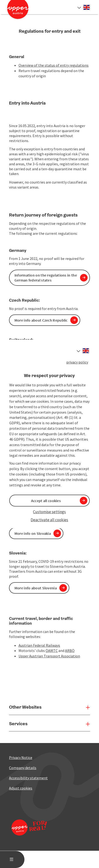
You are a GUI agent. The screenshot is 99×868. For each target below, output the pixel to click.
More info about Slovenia (36, 588)
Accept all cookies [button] (46, 501)
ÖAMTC (52, 651)
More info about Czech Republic (41, 320)
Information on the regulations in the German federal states (46, 278)
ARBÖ (70, 651)
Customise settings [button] (49, 512)
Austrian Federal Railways (39, 645)
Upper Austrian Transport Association (49, 656)
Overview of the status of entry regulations (54, 65)
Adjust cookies (21, 788)
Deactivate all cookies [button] (49, 520)
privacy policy (77, 362)
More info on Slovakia (33, 533)
